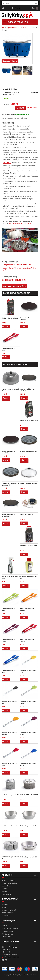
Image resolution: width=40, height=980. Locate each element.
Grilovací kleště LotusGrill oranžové (27, 609)
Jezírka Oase (6, 937)
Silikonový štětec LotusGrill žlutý (28, 671)
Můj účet (5, 891)
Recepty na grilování (9, 910)
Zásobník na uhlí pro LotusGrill (10, 795)
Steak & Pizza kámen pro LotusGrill (27, 390)
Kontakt (18, 8)
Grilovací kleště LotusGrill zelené (9, 609)
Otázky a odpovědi (8, 913)
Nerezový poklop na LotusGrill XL (10, 390)
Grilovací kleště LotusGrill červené (9, 349)
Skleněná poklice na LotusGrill (29, 483)
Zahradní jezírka (7, 931)
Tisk (25, 118)
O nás (4, 907)
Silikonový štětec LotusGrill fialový (28, 734)
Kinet (35, 975)
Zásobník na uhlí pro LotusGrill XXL (10, 858)
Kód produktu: (7, 92)
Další (31, 70)
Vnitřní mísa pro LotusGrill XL (28, 826)
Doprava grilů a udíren (9, 883)
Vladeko (4, 926)
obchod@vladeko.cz (12, 957)
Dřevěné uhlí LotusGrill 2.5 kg (10, 318)
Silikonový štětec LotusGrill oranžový (9, 734)
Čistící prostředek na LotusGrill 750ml (11, 577)
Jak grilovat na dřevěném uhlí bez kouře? (17, 265)
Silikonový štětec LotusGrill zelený (28, 702)
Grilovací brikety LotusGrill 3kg (29, 420)
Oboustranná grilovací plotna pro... (29, 452)
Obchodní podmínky (8, 880)
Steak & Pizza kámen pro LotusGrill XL (27, 319)
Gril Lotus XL (7, 163)
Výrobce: (5, 95)
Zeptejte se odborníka (12, 118)
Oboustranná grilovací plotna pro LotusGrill (10, 484)
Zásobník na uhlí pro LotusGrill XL (29, 796)
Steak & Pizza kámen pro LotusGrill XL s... (9, 515)
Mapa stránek (6, 894)
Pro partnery (6, 916)
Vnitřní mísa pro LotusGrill (9, 826)
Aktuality (5, 904)
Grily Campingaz (7, 934)
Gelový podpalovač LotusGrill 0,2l (28, 577)
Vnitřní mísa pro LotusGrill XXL (29, 857)
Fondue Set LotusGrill (26, 515)
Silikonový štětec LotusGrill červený (9, 765)
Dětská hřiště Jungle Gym (11, 928)
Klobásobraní (6, 886)
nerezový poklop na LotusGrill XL (20, 224)
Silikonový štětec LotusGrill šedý (9, 702)
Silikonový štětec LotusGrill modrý (28, 765)
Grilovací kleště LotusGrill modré (9, 671)
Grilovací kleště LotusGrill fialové (9, 640)
